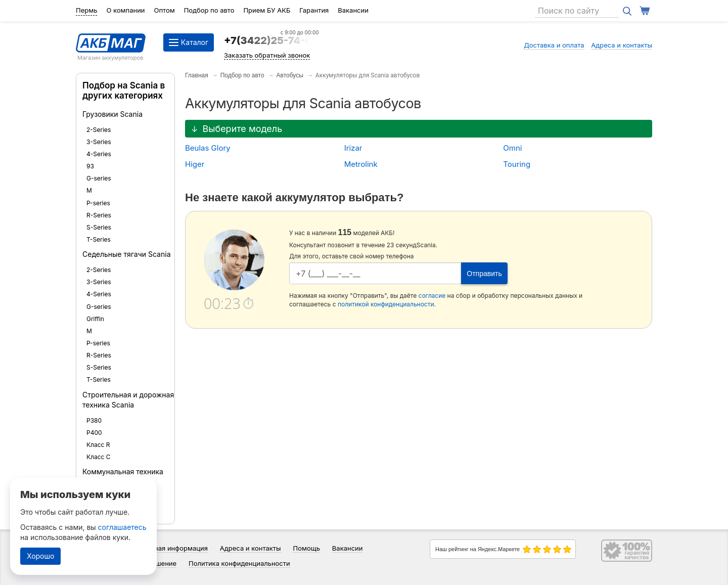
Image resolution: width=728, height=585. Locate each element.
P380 (94, 420)
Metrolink (361, 164)
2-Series (99, 130)
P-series (98, 203)
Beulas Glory (208, 148)
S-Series (99, 227)
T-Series (99, 239)
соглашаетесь (122, 527)
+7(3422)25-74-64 (271, 40)
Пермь (86, 10)
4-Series (99, 154)
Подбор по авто (209, 10)
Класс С (99, 457)
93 (90, 166)
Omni (512, 148)
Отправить (484, 274)
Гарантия (314, 10)
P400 (94, 433)
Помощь (306, 548)
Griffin (95, 319)
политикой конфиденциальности (386, 304)
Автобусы (290, 75)
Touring (517, 164)
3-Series (99, 142)
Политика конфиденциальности (239, 563)
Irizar (353, 148)
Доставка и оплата (554, 45)
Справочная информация (167, 548)
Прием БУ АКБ (267, 10)
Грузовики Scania (112, 114)
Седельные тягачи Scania (127, 254)
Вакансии (353, 10)
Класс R (98, 445)
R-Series (99, 215)
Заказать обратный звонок (267, 55)
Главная (197, 75)
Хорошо (40, 556)
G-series (99, 178)
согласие (432, 296)
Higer (195, 164)
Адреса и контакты (622, 45)
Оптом (164, 10)
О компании (125, 10)
